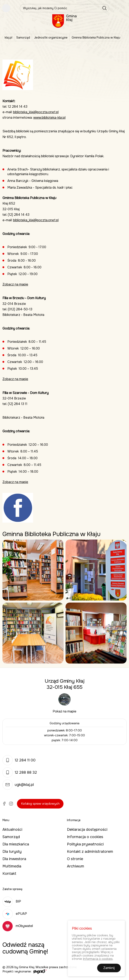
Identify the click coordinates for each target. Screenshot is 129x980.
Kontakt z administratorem (90, 852)
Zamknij (109, 969)
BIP (12, 901)
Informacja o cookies (85, 837)
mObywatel (18, 926)
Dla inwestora (14, 859)
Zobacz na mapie (15, 284)
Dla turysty (12, 852)
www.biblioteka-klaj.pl (49, 118)
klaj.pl (8, 38)
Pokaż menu (6, 8)
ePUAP (15, 914)
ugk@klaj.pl (18, 785)
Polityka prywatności (85, 844)
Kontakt (9, 874)
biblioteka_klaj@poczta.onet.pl (36, 112)
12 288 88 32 (20, 772)
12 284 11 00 (19, 760)
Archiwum (76, 866)
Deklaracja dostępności (87, 830)
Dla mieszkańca (16, 844)
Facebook (4, 804)
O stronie (75, 859)
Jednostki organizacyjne (51, 38)
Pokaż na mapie (64, 711)
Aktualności (12, 830)
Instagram (11, 804)
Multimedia (12, 866)
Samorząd (23, 38)
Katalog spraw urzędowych (40, 804)
